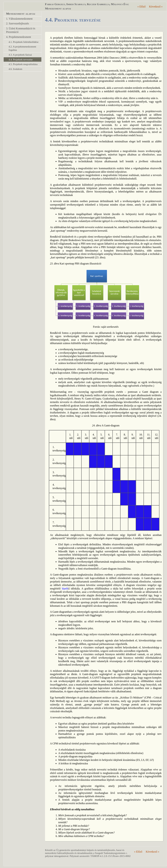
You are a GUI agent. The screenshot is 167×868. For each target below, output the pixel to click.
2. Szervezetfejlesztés (18, 23)
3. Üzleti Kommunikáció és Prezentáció (21, 30)
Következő (156, 7)
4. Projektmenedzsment (19, 37)
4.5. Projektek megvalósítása (23, 64)
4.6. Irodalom (15, 69)
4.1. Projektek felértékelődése (24, 42)
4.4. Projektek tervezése (21, 59)
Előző (141, 7)
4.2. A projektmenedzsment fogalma (22, 48)
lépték (65, 589)
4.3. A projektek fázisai (20, 55)
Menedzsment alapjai (21, 14)
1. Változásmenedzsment (19, 19)
